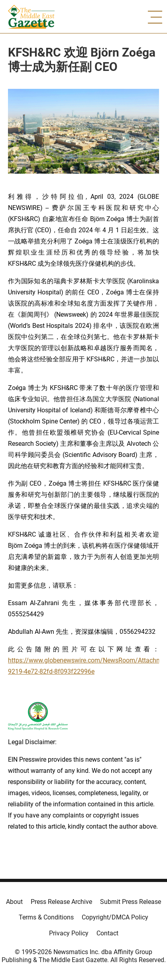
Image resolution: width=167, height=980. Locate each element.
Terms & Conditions (46, 917)
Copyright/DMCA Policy (115, 917)
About (14, 902)
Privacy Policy (69, 933)
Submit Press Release (131, 902)
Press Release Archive (61, 902)
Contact (107, 933)
